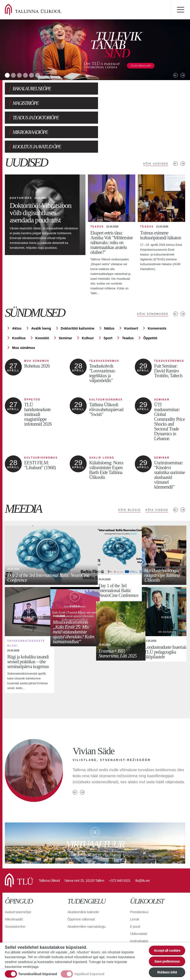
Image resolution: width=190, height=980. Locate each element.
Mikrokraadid (14, 890)
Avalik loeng (41, 299)
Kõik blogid (130, 481)
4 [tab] (25, 75)
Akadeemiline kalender (83, 883)
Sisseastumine (15, 897)
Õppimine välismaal (81, 890)
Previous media (175, 481)
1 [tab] (7, 75)
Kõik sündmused (153, 285)
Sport (108, 309)
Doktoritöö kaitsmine (78, 299)
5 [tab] (31, 75)
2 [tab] (13, 75)
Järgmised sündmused (183, 285)
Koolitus (19, 309)
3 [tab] (19, 75)
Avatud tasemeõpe (18, 883)
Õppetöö (150, 309)
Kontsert (131, 299)
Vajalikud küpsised (89, 974)
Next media (183, 481)
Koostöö (42, 309)
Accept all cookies (167, 950)
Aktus (17, 299)
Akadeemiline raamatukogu (86, 897)
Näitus (109, 299)
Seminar (65, 309)
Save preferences (167, 961)
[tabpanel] (95, 50)
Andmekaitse (139, 912)
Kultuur (88, 309)
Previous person (75, 763)
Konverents (157, 299)
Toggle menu (180, 10)
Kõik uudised (156, 135)
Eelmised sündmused (175, 285)
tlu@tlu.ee (142, 852)
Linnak (135, 890)
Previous (175, 75)
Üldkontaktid (139, 905)
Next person (82, 763)
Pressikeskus (139, 883)
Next (183, 75)
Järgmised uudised (183, 135)
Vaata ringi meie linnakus (95, 814)
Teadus (128, 309)
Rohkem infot (167, 972)
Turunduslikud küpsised (38, 974)
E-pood (135, 897)
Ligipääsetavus (140, 919)
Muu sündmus (24, 319)
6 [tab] (38, 75)
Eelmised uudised (175, 135)
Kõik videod (157, 481)
